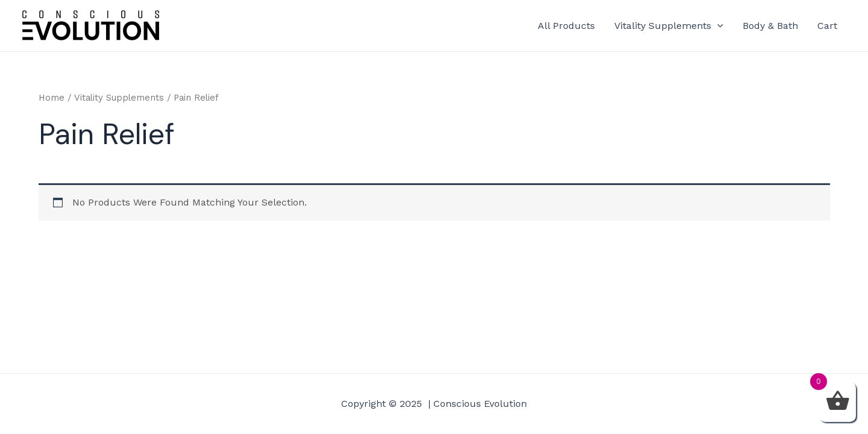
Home (52, 98)
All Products (566, 26)
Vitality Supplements (669, 26)
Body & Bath (770, 26)
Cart (827, 26)
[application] (717, 26)
